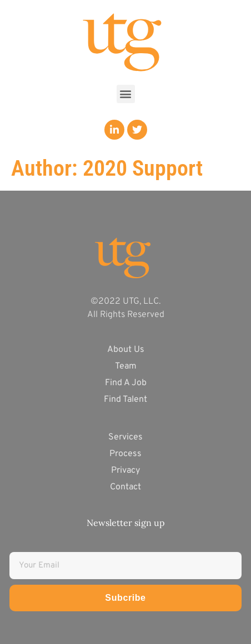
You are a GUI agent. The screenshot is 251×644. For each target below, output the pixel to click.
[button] (126, 94)
